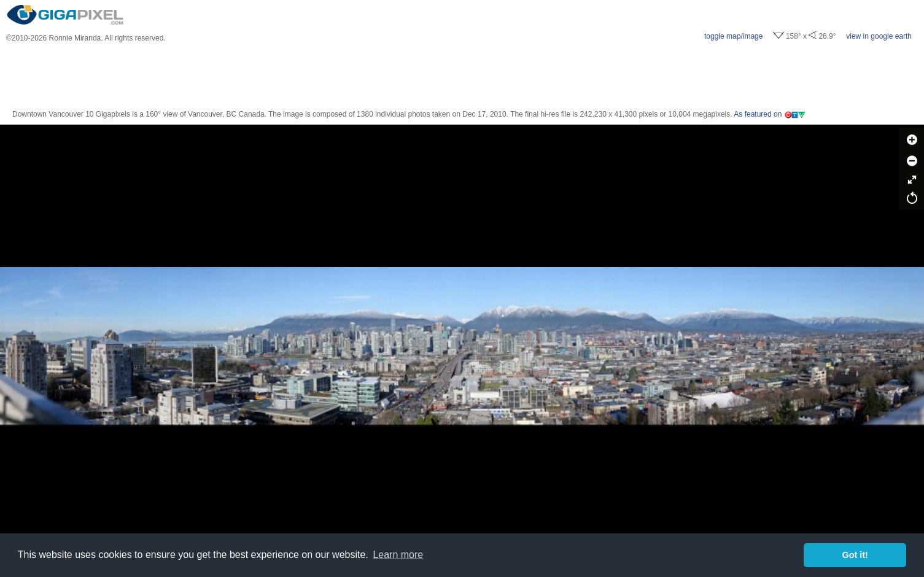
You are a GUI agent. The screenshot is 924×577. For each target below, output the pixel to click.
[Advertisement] (462, 76)
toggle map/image (733, 36)
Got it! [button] (855, 555)
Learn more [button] (398, 555)
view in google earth (879, 36)
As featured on (770, 114)
